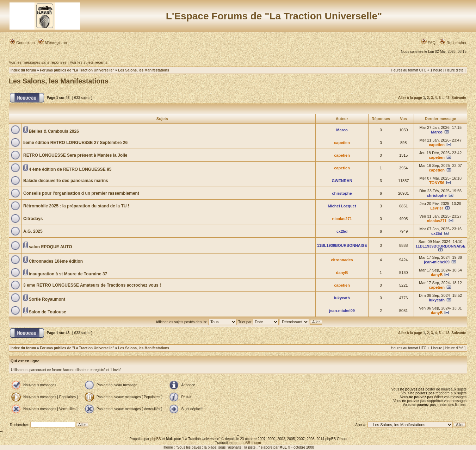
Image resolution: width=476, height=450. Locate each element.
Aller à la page (410, 98)
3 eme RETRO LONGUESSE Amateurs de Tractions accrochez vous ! (92, 285)
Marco (342, 130)
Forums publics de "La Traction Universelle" (77, 70)
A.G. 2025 (33, 231)
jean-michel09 (437, 262)
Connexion (22, 43)
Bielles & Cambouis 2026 (54, 131)
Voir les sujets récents (89, 62)
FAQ (428, 43)
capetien (342, 143)
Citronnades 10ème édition (56, 261)
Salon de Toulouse (48, 312)
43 (448, 98)
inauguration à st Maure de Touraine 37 (68, 274)
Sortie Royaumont (47, 299)
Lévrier (437, 208)
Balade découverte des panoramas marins (66, 181)
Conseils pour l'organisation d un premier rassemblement (81, 193)
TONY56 (437, 183)
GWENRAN (342, 181)
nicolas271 (342, 219)
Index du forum (23, 70)
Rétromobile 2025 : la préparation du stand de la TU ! (76, 206)
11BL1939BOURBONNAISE (342, 245)
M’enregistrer (53, 43)
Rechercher (453, 43)
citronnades (342, 260)
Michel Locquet (342, 206)
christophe (342, 193)
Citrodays (33, 219)
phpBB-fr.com (250, 443)
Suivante (459, 98)
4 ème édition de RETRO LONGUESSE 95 (70, 169)
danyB (342, 273)
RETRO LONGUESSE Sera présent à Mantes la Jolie (75, 155)
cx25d (342, 231)
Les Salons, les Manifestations (144, 70)
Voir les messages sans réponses (38, 62)
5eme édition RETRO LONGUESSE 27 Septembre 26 (75, 143)
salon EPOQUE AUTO (51, 247)
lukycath (342, 298)
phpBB (156, 439)
